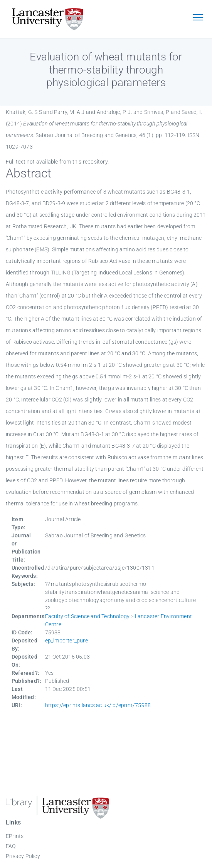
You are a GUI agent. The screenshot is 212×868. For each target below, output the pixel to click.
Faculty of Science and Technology (87, 616)
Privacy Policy (23, 856)
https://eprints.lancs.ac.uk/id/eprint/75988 (98, 705)
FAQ (11, 846)
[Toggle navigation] (198, 18)
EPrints (15, 836)
